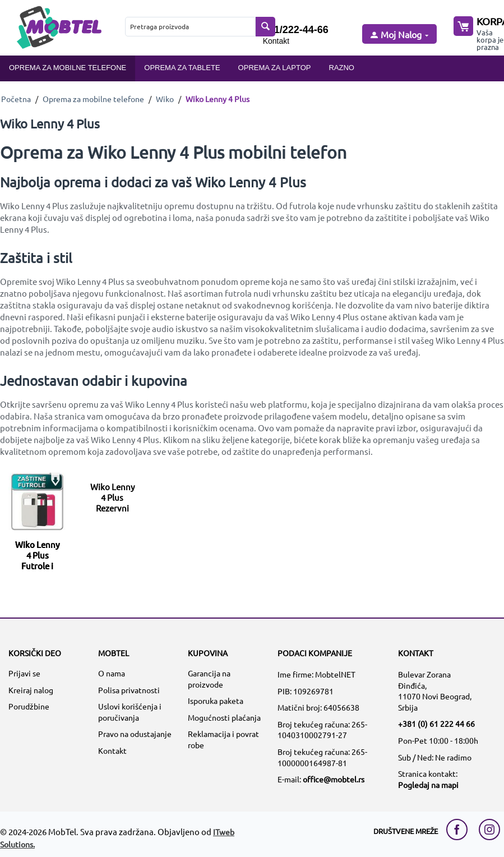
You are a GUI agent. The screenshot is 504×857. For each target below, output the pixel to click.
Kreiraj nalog (31, 690)
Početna (16, 99)
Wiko (165, 99)
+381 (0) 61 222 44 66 (436, 724)
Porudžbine (29, 706)
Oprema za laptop (275, 68)
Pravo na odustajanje (135, 734)
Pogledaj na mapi (428, 785)
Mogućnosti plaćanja (224, 717)
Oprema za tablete (182, 68)
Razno (341, 68)
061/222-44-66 (296, 30)
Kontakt (276, 41)
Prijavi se (24, 673)
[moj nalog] (399, 35)
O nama (112, 673)
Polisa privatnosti (129, 690)
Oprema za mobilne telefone (68, 68)
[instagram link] (489, 830)
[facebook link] (460, 830)
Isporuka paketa (216, 701)
